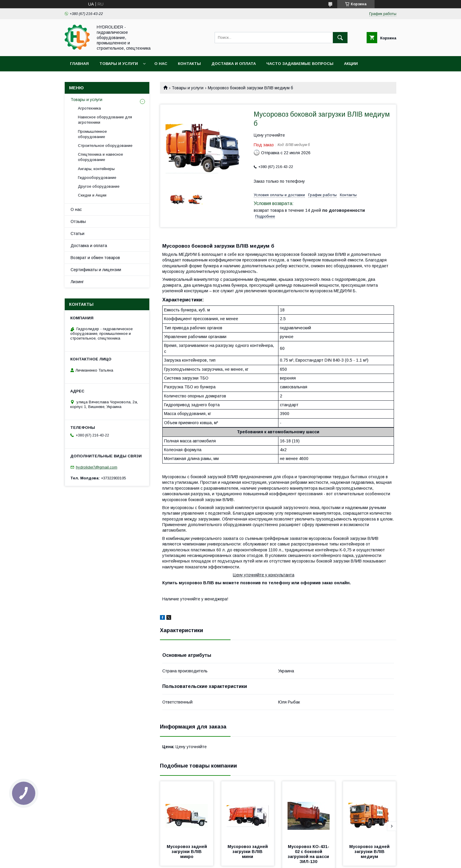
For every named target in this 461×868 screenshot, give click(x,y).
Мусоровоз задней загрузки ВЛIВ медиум (370, 852)
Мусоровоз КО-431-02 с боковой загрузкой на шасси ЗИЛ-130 (309, 854)
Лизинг (77, 282)
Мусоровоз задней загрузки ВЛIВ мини (248, 852)
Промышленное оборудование (92, 134)
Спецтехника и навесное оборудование (100, 157)
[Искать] (340, 38)
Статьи (77, 234)
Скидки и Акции (92, 195)
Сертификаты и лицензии (96, 270)
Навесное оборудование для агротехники (105, 120)
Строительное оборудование (105, 146)
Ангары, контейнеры (96, 169)
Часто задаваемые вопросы (300, 64)
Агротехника (89, 108)
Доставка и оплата (234, 64)
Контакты (189, 64)
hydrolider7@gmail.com (97, 467)
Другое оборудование (99, 186)
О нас (161, 64)
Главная (79, 64)
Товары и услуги (119, 64)
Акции (351, 64)
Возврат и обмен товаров (95, 258)
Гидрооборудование (97, 178)
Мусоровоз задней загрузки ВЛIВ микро (187, 852)
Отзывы (78, 221)
